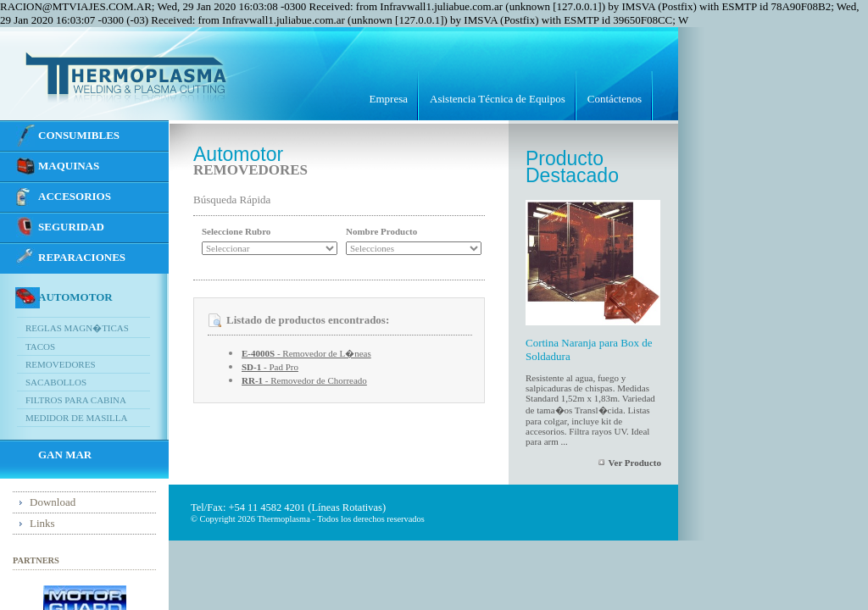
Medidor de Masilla (76, 418)
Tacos (40, 347)
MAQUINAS (69, 166)
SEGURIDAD (71, 227)
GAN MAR (65, 455)
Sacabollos (56, 382)
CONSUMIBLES (79, 135)
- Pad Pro (270, 367)
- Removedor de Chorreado (304, 380)
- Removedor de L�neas (306, 353)
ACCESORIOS (75, 196)
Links (42, 523)
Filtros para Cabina (76, 400)
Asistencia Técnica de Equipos (498, 99)
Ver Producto (635, 463)
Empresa (389, 99)
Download (53, 502)
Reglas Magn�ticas (77, 328)
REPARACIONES (82, 257)
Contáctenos (615, 99)
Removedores (61, 364)
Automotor (75, 297)
